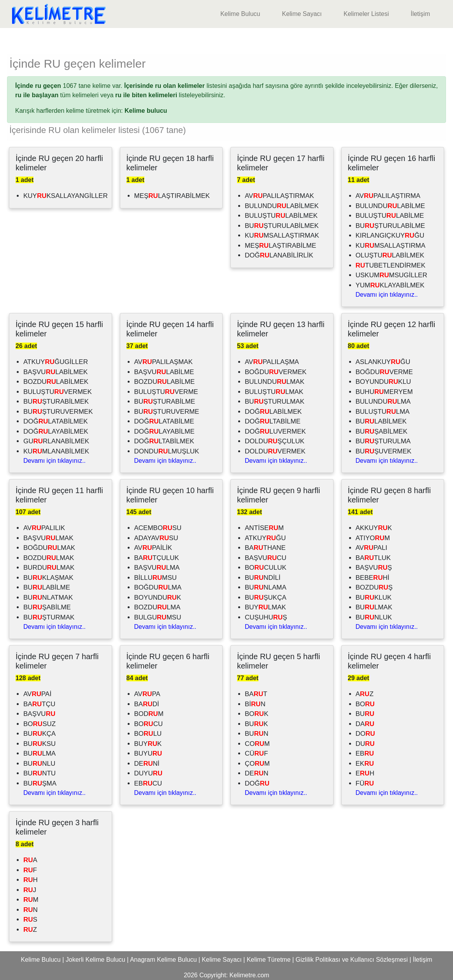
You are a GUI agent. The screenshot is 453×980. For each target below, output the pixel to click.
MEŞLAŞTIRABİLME (280, 246)
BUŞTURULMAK (275, 402)
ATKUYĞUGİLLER (56, 362)
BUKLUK (374, 598)
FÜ (365, 783)
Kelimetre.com (249, 975)
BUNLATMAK (48, 598)
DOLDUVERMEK (275, 451)
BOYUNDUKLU (384, 382)
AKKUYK (374, 528)
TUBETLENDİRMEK (391, 265)
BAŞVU (39, 714)
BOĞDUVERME (384, 372)
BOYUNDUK (158, 598)
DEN (256, 773)
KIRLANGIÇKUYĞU (390, 235)
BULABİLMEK (381, 421)
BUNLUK (374, 617)
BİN (255, 704)
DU (365, 744)
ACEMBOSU (158, 528)
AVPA (147, 694)
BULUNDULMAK (275, 382)
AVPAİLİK (153, 548)
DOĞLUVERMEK (275, 431)
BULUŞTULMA (383, 412)
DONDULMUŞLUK (167, 451)
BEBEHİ (373, 578)
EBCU (148, 783)
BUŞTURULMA (383, 441)
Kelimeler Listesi (366, 14)
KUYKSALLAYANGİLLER (66, 196)
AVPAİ (37, 694)
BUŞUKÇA (266, 598)
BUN (256, 734)
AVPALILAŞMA (272, 362)
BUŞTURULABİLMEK (282, 226)
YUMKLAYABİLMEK (390, 285)
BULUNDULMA (383, 402)
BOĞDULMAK (49, 548)
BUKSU (40, 744)
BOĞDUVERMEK (276, 372)
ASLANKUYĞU (383, 362)
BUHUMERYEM (384, 392)
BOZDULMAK (49, 558)
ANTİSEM (264, 528)
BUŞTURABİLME (165, 402)
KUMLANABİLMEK (56, 451)
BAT (256, 694)
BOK (256, 714)
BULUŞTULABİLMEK (281, 216)
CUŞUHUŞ (266, 617)
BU (365, 714)
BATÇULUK (157, 558)
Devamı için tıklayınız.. (387, 295)
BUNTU (40, 773)
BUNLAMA (266, 587)
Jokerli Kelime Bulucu (96, 960)
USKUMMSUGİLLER (392, 275)
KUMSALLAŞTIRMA (391, 246)
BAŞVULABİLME (164, 372)
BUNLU (39, 764)
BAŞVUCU (266, 558)
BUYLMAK (265, 607)
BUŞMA (40, 783)
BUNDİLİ (263, 578)
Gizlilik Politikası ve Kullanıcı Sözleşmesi (352, 960)
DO (365, 734)
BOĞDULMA (158, 587)
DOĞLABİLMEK (273, 412)
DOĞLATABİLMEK (56, 421)
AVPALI (372, 548)
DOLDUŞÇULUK (275, 441)
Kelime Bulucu (240, 14)
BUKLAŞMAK (48, 578)
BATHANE (265, 548)
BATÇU (39, 704)
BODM (149, 714)
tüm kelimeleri (57, 95)
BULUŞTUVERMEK (58, 392)
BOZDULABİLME (165, 382)
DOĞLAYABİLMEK (56, 431)
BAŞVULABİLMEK (55, 372)
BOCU (149, 724)
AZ (365, 694)
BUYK (148, 744)
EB (365, 753)
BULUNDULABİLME (391, 206)
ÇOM (257, 764)
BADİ (147, 704)
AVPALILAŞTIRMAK (279, 196)
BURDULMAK (49, 568)
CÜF (256, 753)
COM (257, 744)
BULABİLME (47, 587)
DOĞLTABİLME (273, 421)
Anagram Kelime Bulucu (163, 960)
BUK (256, 724)
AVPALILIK (44, 528)
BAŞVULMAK (48, 538)
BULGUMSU (158, 617)
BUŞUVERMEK (384, 451)
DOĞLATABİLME (164, 421)
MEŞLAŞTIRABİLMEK (172, 196)
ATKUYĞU (265, 538)
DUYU (148, 773)
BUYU (148, 753)
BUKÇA (40, 734)
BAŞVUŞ (374, 568)
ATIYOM (373, 538)
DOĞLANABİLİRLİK (279, 255)
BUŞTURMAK (49, 617)
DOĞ (257, 783)
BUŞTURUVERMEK (58, 412)
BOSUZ (40, 724)
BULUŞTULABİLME (390, 216)
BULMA (40, 753)
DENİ (147, 764)
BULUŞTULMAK (274, 392)
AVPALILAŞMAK (164, 362)
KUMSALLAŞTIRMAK (282, 235)
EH (365, 773)
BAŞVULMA (157, 568)
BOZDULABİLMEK (56, 382)
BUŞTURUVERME (167, 412)
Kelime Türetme (269, 960)
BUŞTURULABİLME (391, 226)
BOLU (148, 734)
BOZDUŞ (374, 587)
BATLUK (373, 558)
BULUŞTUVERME (166, 392)
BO (365, 704)
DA (365, 724)
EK (365, 764)
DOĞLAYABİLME (164, 431)
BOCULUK (266, 568)
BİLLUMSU (156, 578)
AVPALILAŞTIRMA (388, 196)
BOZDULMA (157, 607)
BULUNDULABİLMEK (282, 206)
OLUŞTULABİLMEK (390, 255)
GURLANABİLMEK (56, 441)
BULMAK (374, 607)
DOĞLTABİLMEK (164, 441)
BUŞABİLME (47, 607)
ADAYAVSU (156, 538)
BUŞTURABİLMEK (56, 402)
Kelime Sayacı (302, 14)
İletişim (420, 14)
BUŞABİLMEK (382, 431)
